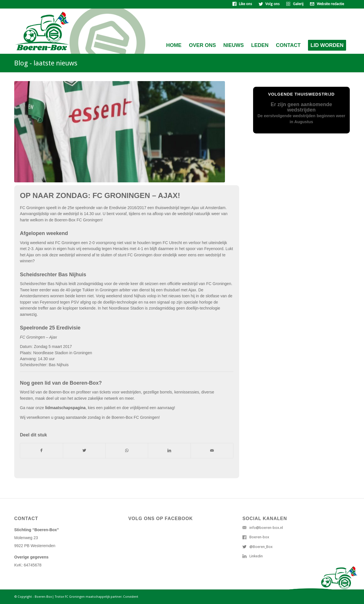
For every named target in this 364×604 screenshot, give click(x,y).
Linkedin (256, 556)
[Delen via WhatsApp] (127, 451)
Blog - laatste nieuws (46, 63)
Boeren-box (259, 537)
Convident (131, 597)
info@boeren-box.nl (266, 528)
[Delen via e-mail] (212, 451)
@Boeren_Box (261, 547)
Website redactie (330, 4)
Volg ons (272, 4)
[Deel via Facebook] (42, 451)
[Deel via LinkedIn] (169, 451)
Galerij (298, 4)
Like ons (245, 4)
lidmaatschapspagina (65, 408)
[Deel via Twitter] (84, 451)
